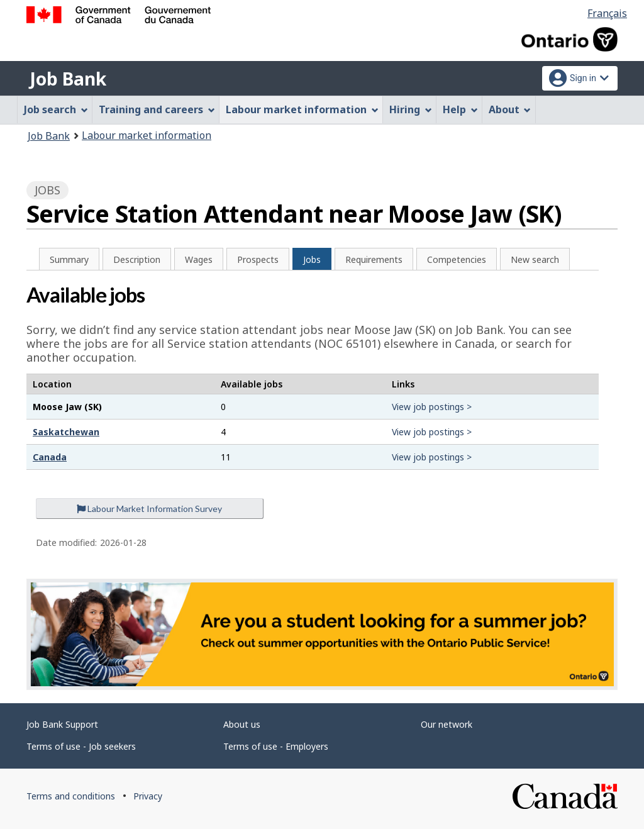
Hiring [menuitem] (411, 109)
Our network (447, 724)
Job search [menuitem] (56, 109)
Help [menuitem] (460, 109)
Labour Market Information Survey (149, 509)
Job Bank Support (62, 724)
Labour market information (147, 135)
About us (242, 724)
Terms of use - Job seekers (81, 746)
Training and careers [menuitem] (157, 109)
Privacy (148, 796)
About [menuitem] (510, 109)
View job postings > (432, 407)
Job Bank (68, 79)
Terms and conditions (71, 796)
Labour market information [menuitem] (302, 109)
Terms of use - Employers (276, 746)
